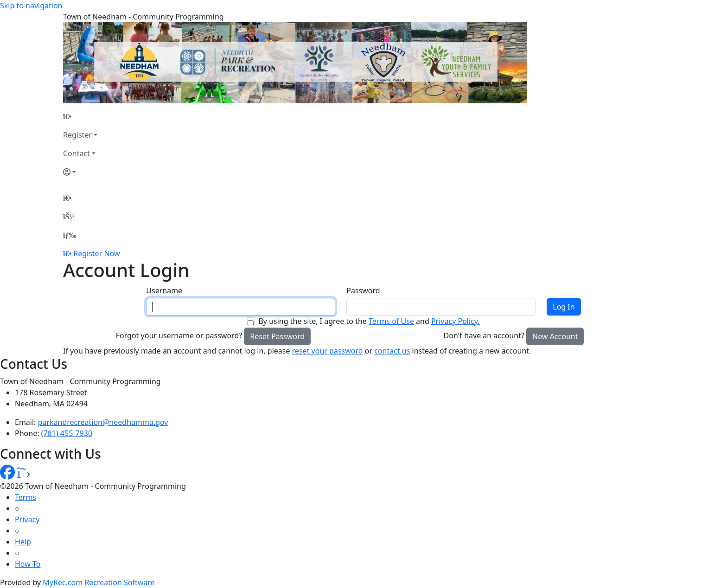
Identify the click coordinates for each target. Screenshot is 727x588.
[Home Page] (80, 116)
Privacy (27, 519)
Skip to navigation (31, 6)
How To (28, 564)
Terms (26, 497)
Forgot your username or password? (179, 335)
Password (363, 291)
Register (77, 135)
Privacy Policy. (456, 321)
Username (164, 291)
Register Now (96, 253)
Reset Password (277, 336)
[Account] (80, 172)
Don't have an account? (484, 335)
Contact (77, 153)
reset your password (328, 351)
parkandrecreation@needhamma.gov (103, 422)
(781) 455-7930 (67, 433)
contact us (392, 351)
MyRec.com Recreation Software (99, 582)
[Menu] (70, 235)
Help (23, 542)
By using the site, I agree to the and (369, 321)
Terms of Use (391, 321)
